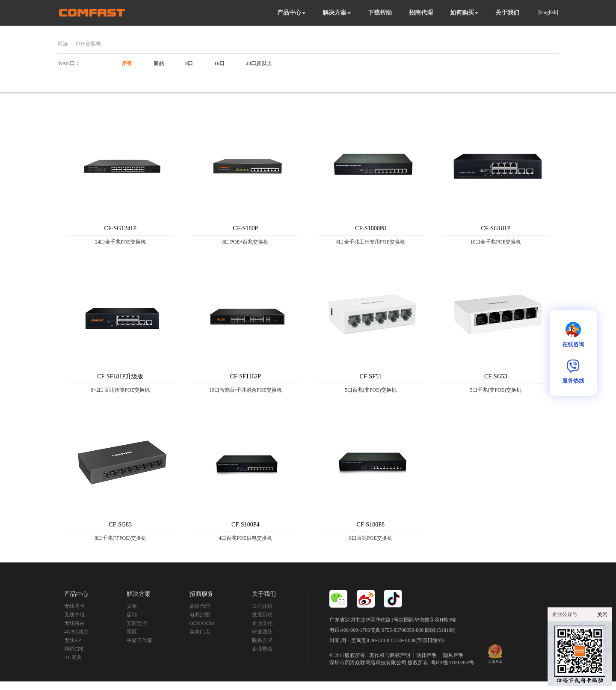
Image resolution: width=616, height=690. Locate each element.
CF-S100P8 (371, 525)
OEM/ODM (202, 623)
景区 (132, 632)
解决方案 (337, 13)
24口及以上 (259, 63)
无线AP (73, 640)
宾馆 (132, 606)
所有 (127, 63)
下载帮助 (380, 13)
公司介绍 (262, 606)
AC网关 (73, 657)
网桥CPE (74, 649)
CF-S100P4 (245, 525)
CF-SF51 (371, 376)
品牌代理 (200, 606)
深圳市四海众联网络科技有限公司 (368, 663)
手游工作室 (139, 640)
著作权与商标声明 (390, 655)
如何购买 (464, 13)
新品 (159, 63)
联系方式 (262, 640)
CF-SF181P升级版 (120, 376)
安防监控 (137, 623)
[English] (548, 12)
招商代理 (421, 13)
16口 (219, 63)
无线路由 (74, 623)
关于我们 (507, 13)
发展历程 (262, 615)
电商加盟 (200, 615)
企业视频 (262, 649)
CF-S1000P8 (370, 228)
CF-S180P (246, 228)
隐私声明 (453, 655)
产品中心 (291, 13)
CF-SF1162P (245, 376)
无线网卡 (74, 606)
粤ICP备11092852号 (453, 663)
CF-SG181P (496, 228)
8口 (189, 63)
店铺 (132, 615)
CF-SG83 (120, 525)
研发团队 (262, 632)
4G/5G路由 (76, 632)
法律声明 (426, 655)
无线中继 (74, 615)
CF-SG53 (496, 376)
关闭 (602, 615)
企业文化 (262, 623)
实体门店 (200, 632)
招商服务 (201, 594)
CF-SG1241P (120, 228)
